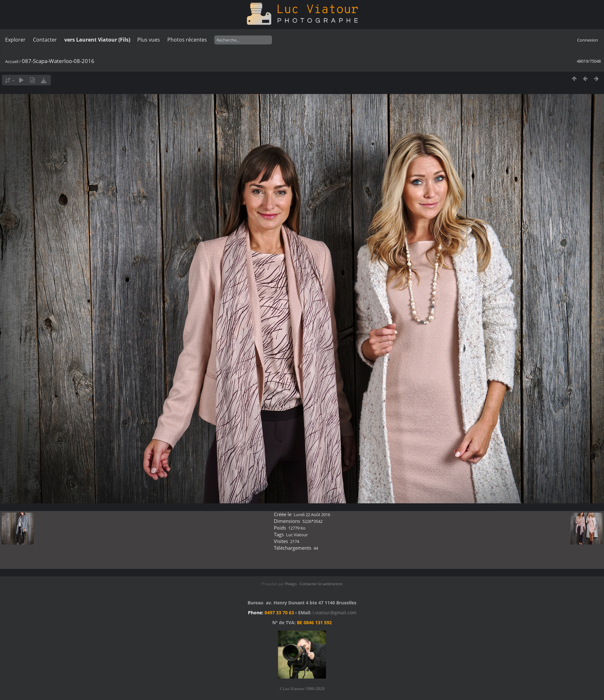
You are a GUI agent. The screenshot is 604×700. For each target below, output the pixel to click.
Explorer (15, 40)
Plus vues (149, 40)
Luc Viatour (297, 535)
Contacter (45, 40)
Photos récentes (187, 40)
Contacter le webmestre (321, 584)
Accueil (12, 61)
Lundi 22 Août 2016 (312, 515)
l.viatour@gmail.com (334, 613)
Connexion (588, 40)
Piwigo (291, 584)
